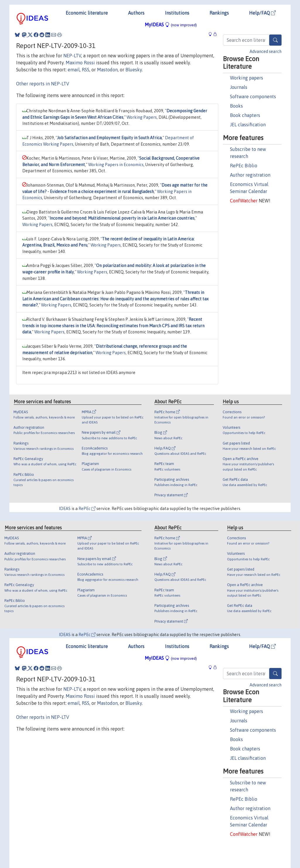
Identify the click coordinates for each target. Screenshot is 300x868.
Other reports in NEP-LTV (43, 84)
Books (236, 106)
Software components (253, 97)
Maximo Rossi (80, 63)
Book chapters (245, 115)
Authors (136, 13)
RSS (86, 70)
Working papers (247, 78)
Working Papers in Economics (116, 165)
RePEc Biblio (244, 166)
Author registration (250, 175)
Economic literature (87, 13)
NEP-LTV (72, 56)
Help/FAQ (262, 13)
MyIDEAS (171, 25)
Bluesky (134, 70)
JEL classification (248, 125)
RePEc (87, 509)
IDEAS (65, 509)
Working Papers (142, 117)
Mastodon (107, 70)
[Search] (275, 40)
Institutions (177, 13)
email (74, 70)
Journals (239, 87)
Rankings (219, 13)
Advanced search (266, 51)
